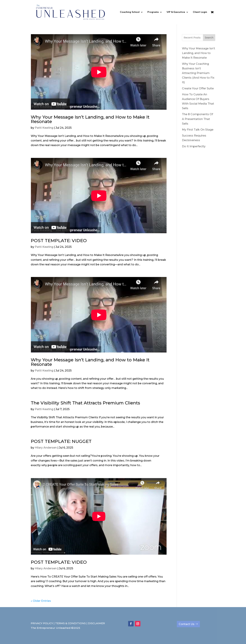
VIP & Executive (176, 12)
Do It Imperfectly (194, 146)
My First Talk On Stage (198, 130)
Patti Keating (44, 128)
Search (209, 38)
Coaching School (130, 12)
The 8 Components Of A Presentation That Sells (197, 119)
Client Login (200, 12)
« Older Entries (41, 601)
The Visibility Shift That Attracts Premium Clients (85, 403)
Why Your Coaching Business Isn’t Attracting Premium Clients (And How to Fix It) (198, 73)
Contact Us (187, 624)
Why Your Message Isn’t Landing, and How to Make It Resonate (90, 119)
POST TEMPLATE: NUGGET (61, 441)
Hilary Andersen (46, 448)
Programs (153, 12)
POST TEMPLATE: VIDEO (59, 241)
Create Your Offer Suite (198, 88)
